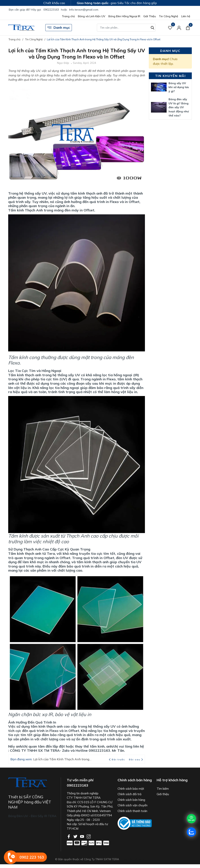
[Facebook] (69, 836)
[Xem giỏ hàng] (188, 28)
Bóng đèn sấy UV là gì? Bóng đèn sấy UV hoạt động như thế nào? (179, 107)
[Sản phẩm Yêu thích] (170, 28)
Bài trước (117, 759)
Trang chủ (68, 16)
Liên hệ (186, 16)
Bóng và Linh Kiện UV (92, 16)
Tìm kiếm (163, 789)
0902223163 (51, 10)
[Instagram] (89, 836)
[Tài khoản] (179, 28)
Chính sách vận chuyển (133, 805)
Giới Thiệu (150, 16)
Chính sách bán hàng (131, 800)
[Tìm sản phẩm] (126, 28)
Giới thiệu (163, 794)
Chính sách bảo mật (131, 789)
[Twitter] (76, 836)
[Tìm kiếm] (153, 27)
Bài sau (136, 759)
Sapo (142, 859)
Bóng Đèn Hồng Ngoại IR (124, 16)
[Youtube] (82, 836)
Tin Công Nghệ (169, 16)
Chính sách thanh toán (132, 811)
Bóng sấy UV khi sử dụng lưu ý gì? (179, 87)
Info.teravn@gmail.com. (84, 10)
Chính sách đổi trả (129, 794)
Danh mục (59, 28)
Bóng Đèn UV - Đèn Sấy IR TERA (32, 816)
